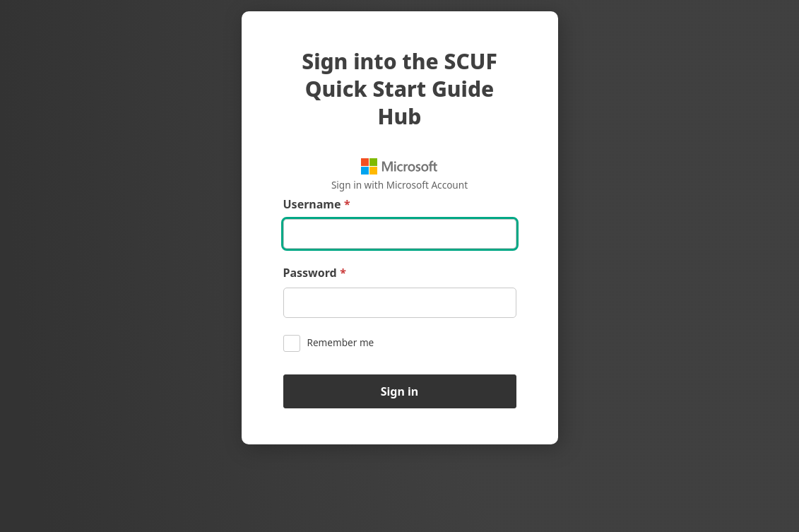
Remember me (329, 343)
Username (317, 205)
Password (315, 273)
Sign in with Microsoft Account (399, 175)
